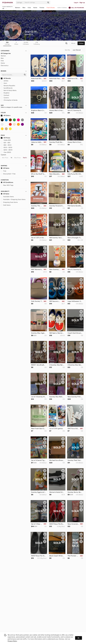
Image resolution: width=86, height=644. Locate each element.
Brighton (5, 93)
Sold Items (6, 205)
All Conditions (7, 182)
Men (24, 8)
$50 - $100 (6, 145)
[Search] (35, 2)
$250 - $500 (7, 150)
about (73, 43)
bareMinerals (7, 88)
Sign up (82, 3)
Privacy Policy (12, 641)
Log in (76, 3)
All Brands (6, 78)
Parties (42, 8)
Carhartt (5, 95)
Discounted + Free (8, 174)
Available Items (7, 197)
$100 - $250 (7, 147)
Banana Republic (8, 86)
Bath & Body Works (9, 90)
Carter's (5, 98)
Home (35, 8)
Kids (29, 8)
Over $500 (6, 152)
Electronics (5, 66)
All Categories (6, 53)
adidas (5, 81)
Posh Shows (51, 8)
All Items (5, 168)
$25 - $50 (6, 143)
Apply (25, 158)
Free (4, 171)
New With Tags (7, 185)
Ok (78, 638)
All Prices (5, 138)
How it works (62, 8)
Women (18, 8)
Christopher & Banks (9, 100)
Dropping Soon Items (9, 202)
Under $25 (6, 140)
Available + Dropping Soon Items (13, 199)
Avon (4, 83)
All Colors (6, 115)
